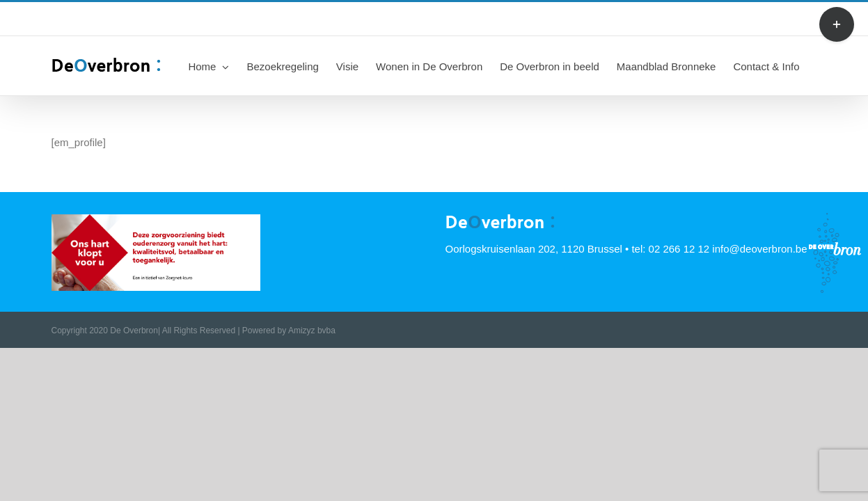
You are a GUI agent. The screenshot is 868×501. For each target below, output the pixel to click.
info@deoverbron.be (311, 19)
